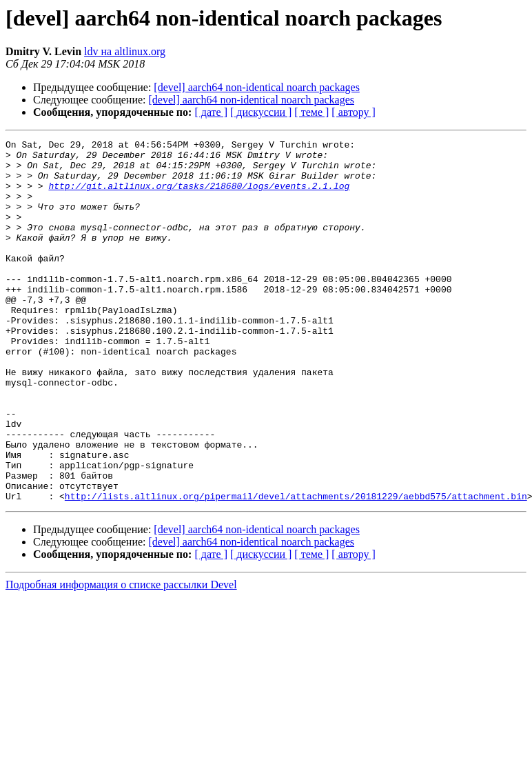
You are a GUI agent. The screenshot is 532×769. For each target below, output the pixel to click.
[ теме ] (311, 112)
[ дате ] (211, 112)
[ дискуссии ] (261, 112)
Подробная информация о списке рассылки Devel (121, 657)
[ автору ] (353, 112)
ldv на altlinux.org (125, 51)
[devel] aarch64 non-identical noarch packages (257, 87)
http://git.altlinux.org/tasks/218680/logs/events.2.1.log (199, 196)
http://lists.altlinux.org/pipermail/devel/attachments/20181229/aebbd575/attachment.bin (296, 568)
